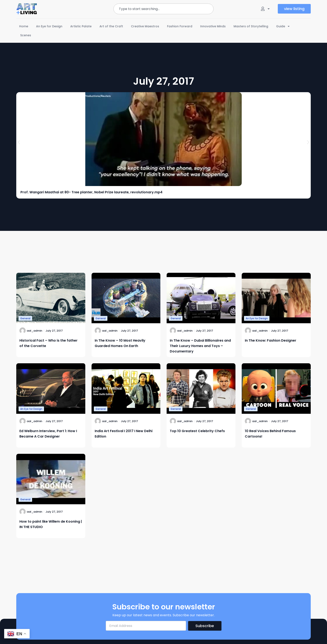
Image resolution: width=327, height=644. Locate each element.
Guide (283, 26)
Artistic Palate (81, 26)
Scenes (26, 35)
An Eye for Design (49, 26)
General (25, 318)
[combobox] (163, 9)
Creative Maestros (145, 26)
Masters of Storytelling (251, 26)
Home (24, 26)
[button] (19, 142)
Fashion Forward (180, 26)
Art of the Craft (111, 26)
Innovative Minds (213, 26)
